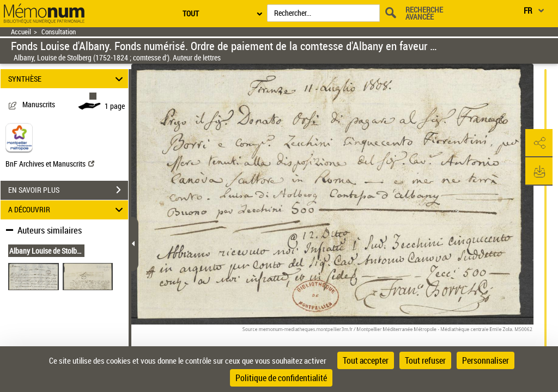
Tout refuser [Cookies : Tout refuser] (425, 360)
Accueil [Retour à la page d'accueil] (21, 32)
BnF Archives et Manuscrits (50, 164)
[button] (539, 143)
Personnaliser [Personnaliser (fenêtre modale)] (486, 360)
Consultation (59, 32)
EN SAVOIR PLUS (68, 190)
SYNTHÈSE (67, 79)
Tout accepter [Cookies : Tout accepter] (366, 360)
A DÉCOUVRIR (67, 210)
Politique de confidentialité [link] (281, 378)
